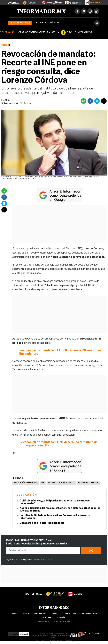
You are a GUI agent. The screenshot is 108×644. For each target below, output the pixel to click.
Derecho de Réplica (57, 641)
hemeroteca (44, 622)
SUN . (7, 100)
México (5, 45)
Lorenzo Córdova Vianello (61, 483)
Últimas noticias (20, 23)
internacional (41, 614)
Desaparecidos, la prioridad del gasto (42, 523)
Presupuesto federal (89, 483)
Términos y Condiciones (42, 560)
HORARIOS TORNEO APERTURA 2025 (36, 33)
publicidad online (62, 622)
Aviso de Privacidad (42, 641)
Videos (41, 22)
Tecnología (71, 614)
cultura (47, 618)
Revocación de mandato (26, 483)
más (55, 23)
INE (43, 483)
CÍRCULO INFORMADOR (79, 33)
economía (60, 618)
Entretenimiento (89, 614)
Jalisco (15, 614)
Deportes (56, 614)
